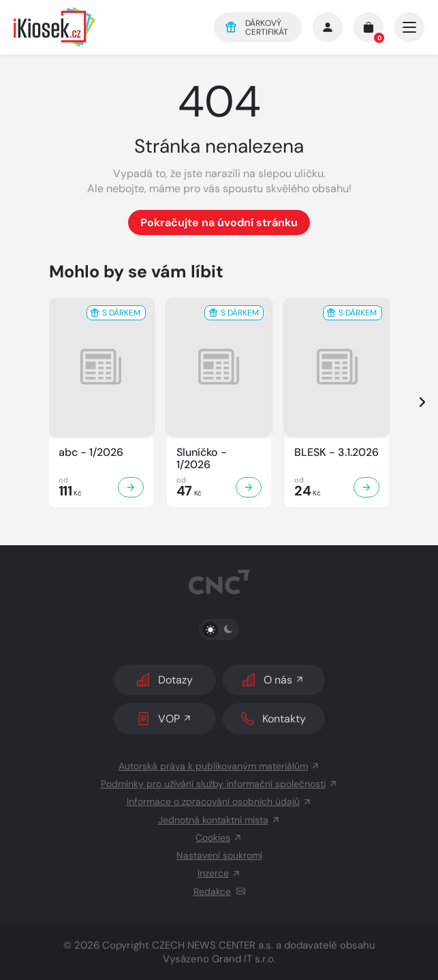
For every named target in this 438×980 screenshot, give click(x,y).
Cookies (219, 838)
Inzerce (219, 873)
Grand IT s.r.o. (244, 959)
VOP (165, 719)
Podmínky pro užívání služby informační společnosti (219, 784)
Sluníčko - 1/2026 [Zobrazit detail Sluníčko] (202, 459)
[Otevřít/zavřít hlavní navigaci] (409, 27)
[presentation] (410, 402)
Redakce (219, 891)
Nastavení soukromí (219, 855)
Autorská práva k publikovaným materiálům (219, 766)
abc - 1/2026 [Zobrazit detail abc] (91, 453)
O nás (273, 680)
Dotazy (165, 680)
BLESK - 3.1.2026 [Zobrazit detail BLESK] (337, 453)
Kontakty (273, 719)
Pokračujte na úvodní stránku (219, 223)
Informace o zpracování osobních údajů (219, 801)
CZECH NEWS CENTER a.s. (213, 945)
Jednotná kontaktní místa (219, 820)
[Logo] (104, 27)
